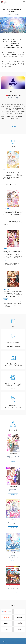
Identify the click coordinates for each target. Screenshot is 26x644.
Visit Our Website (13, 126)
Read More (13, 462)
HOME (4, 641)
